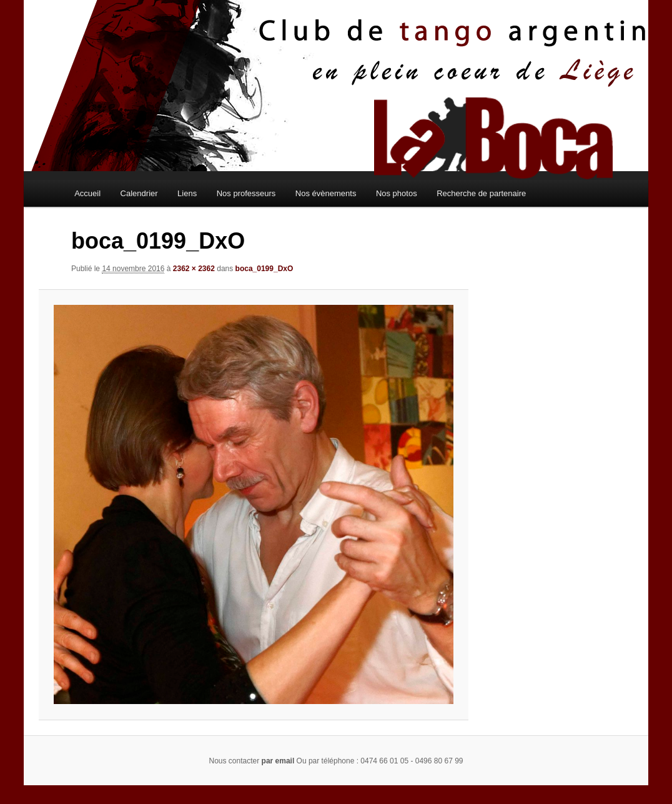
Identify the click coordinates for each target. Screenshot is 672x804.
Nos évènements (326, 193)
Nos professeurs (246, 193)
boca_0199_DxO (264, 269)
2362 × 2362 (194, 269)
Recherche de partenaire (481, 193)
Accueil (87, 193)
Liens (187, 193)
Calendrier (139, 193)
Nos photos (397, 193)
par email (278, 761)
